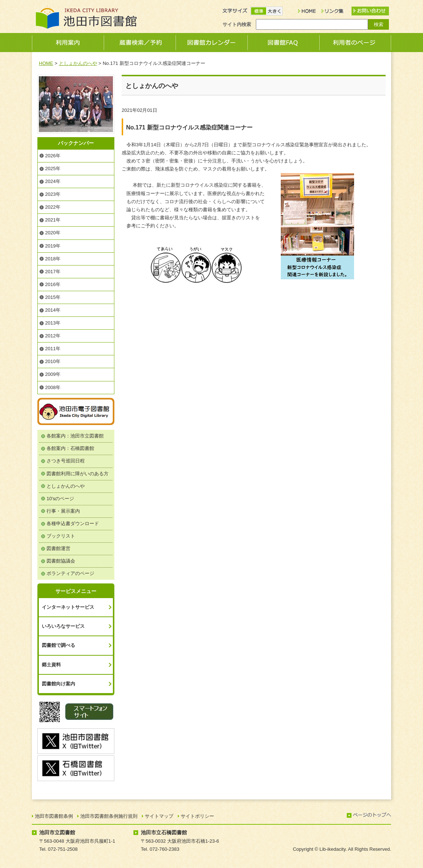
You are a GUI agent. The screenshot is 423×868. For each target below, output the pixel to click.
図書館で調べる (58, 645)
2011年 (53, 349)
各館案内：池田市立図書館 (75, 436)
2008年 (53, 387)
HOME (46, 63)
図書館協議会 (61, 561)
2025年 (53, 169)
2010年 (53, 361)
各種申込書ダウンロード (73, 523)
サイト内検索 (237, 24)
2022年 (53, 207)
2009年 (53, 374)
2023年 (53, 194)
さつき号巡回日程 (66, 461)
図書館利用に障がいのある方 (78, 474)
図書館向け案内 (58, 684)
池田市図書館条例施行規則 (109, 816)
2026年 (53, 156)
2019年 (53, 246)
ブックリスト (61, 536)
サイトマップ (159, 816)
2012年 (53, 336)
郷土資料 (51, 665)
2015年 (53, 297)
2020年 (53, 233)
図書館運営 (58, 548)
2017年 (53, 272)
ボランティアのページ (70, 573)
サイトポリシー (197, 816)
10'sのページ (60, 499)
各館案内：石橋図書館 (70, 448)
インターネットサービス (68, 607)
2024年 (53, 181)
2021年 (53, 220)
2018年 (53, 259)
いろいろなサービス (63, 626)
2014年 (53, 310)
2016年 (53, 284)
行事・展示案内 (63, 511)
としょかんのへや (78, 63)
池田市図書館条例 (54, 816)
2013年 (53, 323)
